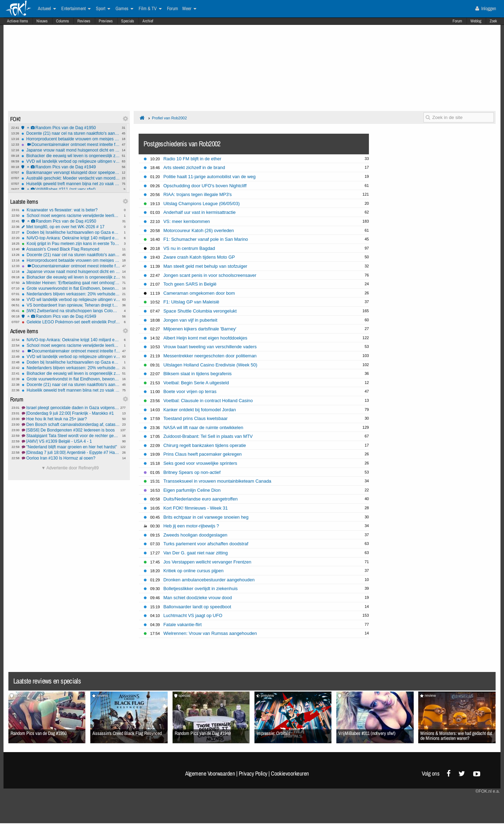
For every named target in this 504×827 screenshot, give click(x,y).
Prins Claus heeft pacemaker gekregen (203, 454)
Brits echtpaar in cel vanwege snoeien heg (206, 517)
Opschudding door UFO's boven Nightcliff (205, 186)
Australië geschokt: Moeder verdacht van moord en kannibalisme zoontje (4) (71, 178)
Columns (62, 21)
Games (124, 9)
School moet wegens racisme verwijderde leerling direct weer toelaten (71, 216)
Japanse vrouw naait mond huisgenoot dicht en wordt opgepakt (71, 150)
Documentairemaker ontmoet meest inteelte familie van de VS (71, 145)
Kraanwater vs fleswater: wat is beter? (71, 210)
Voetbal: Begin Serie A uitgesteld (196, 383)
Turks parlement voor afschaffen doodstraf (206, 544)
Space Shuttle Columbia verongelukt (200, 311)
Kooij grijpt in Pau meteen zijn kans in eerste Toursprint (71, 244)
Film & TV (150, 9)
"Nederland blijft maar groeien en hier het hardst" (71, 447)
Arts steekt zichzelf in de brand (194, 167)
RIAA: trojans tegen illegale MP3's (198, 194)
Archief (148, 21)
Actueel (47, 9)
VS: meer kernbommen (187, 221)
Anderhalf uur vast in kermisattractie (200, 212)
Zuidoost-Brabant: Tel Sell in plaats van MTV (208, 436)
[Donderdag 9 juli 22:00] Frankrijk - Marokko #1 (71, 413)
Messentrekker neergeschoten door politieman (210, 356)
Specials (128, 21)
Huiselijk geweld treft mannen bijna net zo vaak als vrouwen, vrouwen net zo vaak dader (71, 184)
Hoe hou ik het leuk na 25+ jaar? (71, 419)
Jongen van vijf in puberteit (190, 320)
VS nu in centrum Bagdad (189, 248)
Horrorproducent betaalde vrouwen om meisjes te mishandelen (71, 139)
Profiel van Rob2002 (169, 118)
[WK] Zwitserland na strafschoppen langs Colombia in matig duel (71, 311)
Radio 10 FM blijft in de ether (192, 159)
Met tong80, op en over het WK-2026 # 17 (71, 227)
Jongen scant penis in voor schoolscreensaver (210, 275)
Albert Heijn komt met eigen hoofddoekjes (205, 338)
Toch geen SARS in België (190, 284)
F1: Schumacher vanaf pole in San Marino (206, 239)
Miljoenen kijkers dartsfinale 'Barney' (200, 329)
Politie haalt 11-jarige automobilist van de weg (210, 177)
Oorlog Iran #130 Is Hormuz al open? (71, 458)
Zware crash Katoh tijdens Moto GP (199, 257)
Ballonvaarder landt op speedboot (197, 607)
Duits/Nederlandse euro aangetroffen (201, 499)
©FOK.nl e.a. (488, 791)
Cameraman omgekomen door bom (199, 293)
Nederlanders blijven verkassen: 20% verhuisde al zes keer (71, 294)
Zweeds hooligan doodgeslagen (195, 535)
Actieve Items (17, 21)
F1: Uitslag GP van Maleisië (191, 302)
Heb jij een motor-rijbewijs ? (191, 526)
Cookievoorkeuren (290, 773)
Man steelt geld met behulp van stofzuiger (205, 266)
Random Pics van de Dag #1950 (71, 128)
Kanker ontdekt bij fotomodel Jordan (200, 410)
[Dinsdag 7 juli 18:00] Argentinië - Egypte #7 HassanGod (71, 453)
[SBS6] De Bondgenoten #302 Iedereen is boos (71, 430)
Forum (457, 21)
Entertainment (76, 9)
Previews (106, 21)
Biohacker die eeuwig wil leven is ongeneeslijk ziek (71, 156)
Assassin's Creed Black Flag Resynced (71, 249)
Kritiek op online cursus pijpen (194, 571)
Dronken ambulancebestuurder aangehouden (209, 580)
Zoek (493, 21)
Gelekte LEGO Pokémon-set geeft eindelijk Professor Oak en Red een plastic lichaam (71, 322)
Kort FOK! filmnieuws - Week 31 (196, 508)
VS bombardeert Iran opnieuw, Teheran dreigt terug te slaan (71, 305)
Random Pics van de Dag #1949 (71, 167)
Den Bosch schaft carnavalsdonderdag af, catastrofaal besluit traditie (71, 425)
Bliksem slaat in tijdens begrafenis (198, 374)
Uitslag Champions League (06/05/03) (202, 204)
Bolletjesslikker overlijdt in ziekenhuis (201, 588)
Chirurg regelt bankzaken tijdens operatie (205, 445)
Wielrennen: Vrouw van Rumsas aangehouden (210, 633)
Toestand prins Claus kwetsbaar (196, 418)
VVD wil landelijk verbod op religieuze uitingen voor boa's (71, 161)
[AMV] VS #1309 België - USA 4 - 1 (71, 441)
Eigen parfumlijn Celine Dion (192, 490)
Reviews (84, 21)
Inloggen (486, 8)
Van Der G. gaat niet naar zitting (196, 553)
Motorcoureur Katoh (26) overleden (199, 230)
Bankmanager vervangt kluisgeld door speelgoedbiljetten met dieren (71, 173)
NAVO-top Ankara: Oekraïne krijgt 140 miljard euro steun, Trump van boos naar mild (71, 238)
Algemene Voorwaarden (210, 773)
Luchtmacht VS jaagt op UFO (193, 615)
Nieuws (42, 21)
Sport (103, 9)
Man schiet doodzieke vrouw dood (198, 598)
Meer (189, 9)
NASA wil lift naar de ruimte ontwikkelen (203, 427)
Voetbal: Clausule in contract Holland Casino (208, 401)
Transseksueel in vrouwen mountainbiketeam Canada (217, 481)
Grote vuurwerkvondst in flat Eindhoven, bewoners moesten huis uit (71, 288)
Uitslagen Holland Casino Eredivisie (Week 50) (210, 365)
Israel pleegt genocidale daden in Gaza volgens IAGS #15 (71, 408)
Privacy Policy (253, 773)
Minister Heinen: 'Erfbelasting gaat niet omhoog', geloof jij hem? (71, 283)
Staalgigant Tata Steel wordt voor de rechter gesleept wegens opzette (71, 436)
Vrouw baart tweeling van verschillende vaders (210, 347)
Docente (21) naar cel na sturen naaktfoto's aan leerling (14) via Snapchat (71, 133)
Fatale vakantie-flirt (183, 625)
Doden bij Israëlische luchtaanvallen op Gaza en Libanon (71, 232)
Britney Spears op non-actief (192, 472)
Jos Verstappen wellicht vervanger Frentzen (207, 562)
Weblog (476, 21)
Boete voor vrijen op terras (190, 391)
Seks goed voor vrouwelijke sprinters (200, 463)
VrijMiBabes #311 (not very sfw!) (71, 189)
